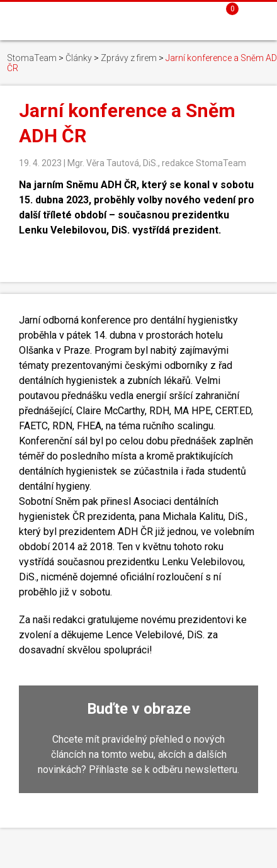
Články (79, 58)
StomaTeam (32, 58)
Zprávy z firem (129, 58)
